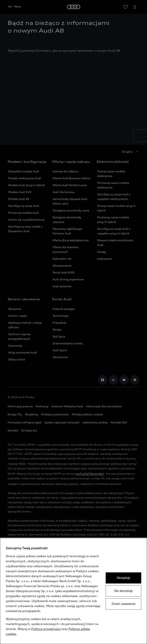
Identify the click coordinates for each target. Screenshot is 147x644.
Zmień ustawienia (124, 604)
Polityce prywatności (46, 629)
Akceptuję (123, 578)
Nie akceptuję (123, 591)
